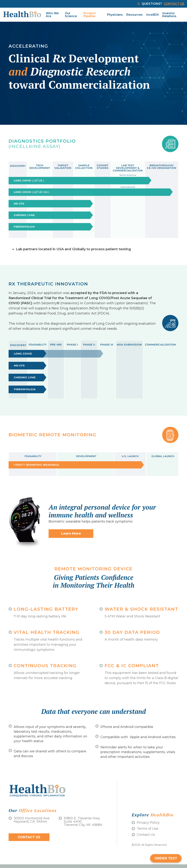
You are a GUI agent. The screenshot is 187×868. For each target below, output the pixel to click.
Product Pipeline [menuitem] (90, 15)
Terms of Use (145, 829)
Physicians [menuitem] (115, 15)
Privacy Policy (146, 823)
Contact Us (29, 837)
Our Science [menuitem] (71, 15)
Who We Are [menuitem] (52, 15)
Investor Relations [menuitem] (169, 15)
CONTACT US (174, 4)
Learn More (71, 533)
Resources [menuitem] (134, 15)
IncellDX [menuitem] (152, 15)
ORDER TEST (166, 858)
